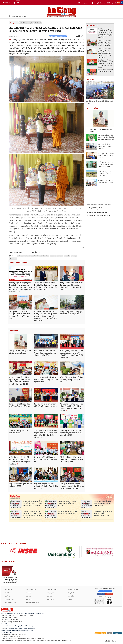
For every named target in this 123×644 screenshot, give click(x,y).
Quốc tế (7, 596)
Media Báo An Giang (32, 603)
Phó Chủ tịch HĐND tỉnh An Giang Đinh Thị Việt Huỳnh (33, 256)
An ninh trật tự (93, 108)
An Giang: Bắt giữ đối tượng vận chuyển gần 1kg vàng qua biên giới (106, 137)
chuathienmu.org (92, 209)
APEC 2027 (53, 256)
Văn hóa (29, 596)
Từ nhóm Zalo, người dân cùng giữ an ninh (106, 181)
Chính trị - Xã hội (52, 589)
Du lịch (70, 599)
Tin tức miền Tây (10, 603)
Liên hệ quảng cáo (85, 3)
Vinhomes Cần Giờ (105, 215)
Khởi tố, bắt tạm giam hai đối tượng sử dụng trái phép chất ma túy (106, 164)
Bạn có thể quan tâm (18, 263)
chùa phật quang (102, 212)
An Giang (74, 256)
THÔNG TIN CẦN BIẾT (10, 562)
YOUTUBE (109, 594)
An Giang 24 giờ (26, 23)
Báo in (109, 633)
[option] (24, 551)
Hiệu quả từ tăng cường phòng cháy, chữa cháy (105, 146)
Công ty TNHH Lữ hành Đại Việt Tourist (99, 204)
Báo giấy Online (99, 3)
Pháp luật (71, 593)
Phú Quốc (67, 256)
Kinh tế (7, 593)
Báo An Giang (13, 259)
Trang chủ (14, 23)
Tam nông (29, 599)
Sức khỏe (71, 596)
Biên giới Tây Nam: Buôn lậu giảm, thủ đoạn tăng (105, 173)
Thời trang (50, 599)
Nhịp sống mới (10, 599)
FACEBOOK (101, 594)
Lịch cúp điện (112, 3)
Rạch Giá (60, 256)
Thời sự (38, 23)
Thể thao (50, 596)
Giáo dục (29, 593)
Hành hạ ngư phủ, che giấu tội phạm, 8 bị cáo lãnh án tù (106, 155)
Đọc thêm (14, 331)
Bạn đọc (90, 80)
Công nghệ (50, 593)
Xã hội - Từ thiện (73, 589)
